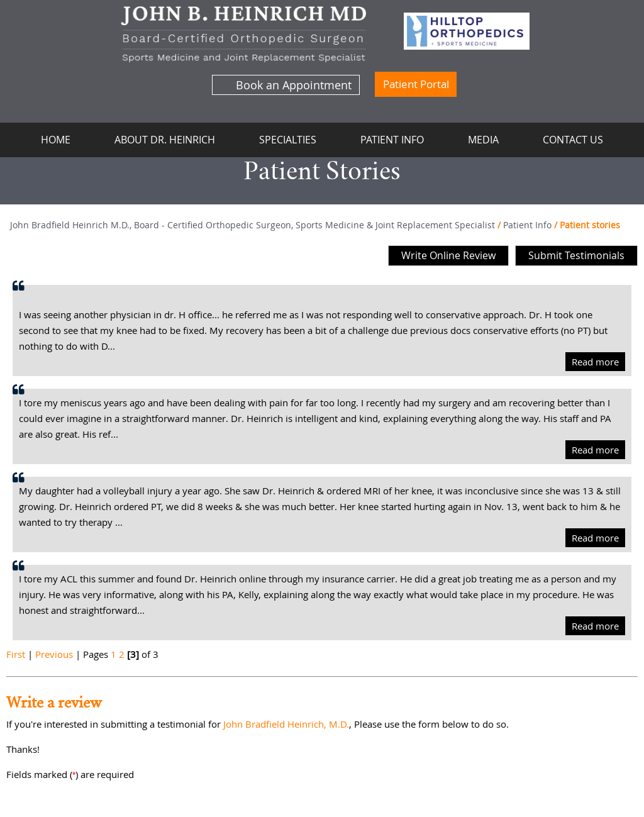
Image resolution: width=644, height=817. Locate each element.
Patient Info (392, 140)
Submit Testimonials (576, 255)
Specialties (288, 140)
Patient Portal (416, 84)
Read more (595, 362)
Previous (54, 654)
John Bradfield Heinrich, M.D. (286, 724)
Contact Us (573, 140)
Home (56, 140)
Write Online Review (448, 255)
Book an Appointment (294, 85)
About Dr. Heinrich (165, 140)
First (16, 654)
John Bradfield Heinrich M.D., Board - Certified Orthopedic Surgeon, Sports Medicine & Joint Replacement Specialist (253, 225)
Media (483, 140)
